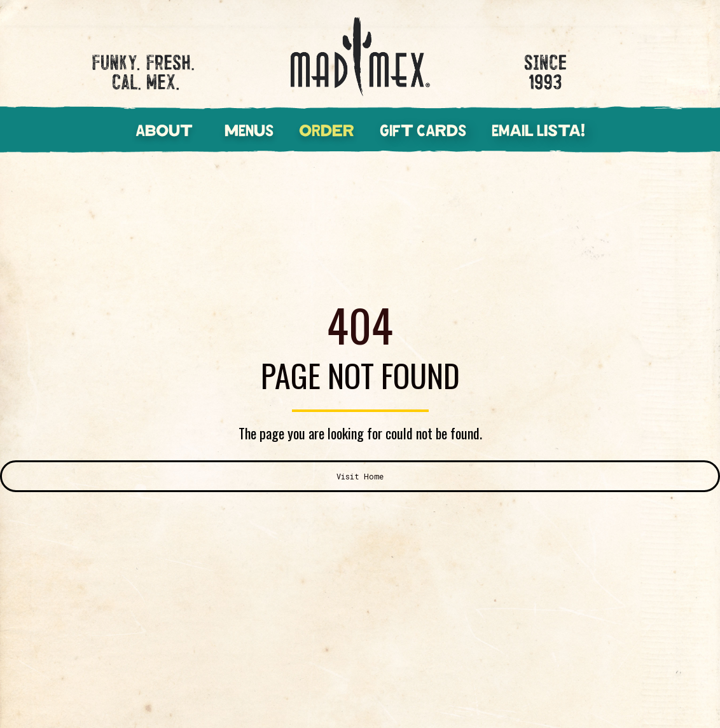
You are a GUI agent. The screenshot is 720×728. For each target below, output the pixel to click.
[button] (177, 125)
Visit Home (360, 476)
